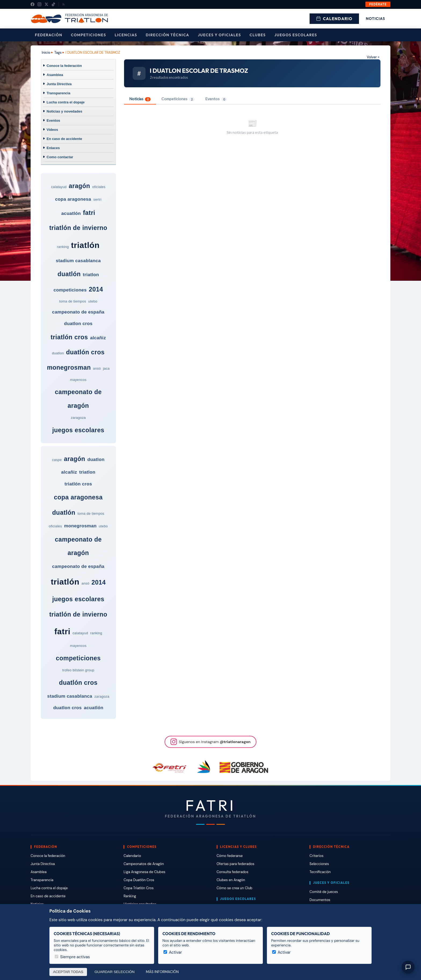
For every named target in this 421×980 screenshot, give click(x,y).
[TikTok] (53, 4)
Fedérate (378, 4)
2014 (96, 289)
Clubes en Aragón (231, 880)
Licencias (126, 35)
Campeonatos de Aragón (144, 864)
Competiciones (88, 35)
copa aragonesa (73, 199)
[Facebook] (32, 4)
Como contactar (60, 157)
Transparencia (59, 93)
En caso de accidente (64, 139)
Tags (58, 53)
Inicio (46, 53)
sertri (97, 199)
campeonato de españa (78, 312)
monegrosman (69, 367)
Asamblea (55, 75)
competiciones (70, 290)
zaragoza (78, 418)
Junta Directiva (59, 84)
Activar (173, 952)
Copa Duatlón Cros (139, 880)
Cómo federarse (230, 856)
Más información (162, 972)
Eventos (54, 120)
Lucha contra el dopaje (66, 102)
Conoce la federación (64, 66)
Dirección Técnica (168, 35)
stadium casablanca (78, 261)
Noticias (375, 19)
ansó (97, 368)
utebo (93, 301)
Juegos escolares (296, 35)
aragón (79, 186)
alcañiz (98, 338)
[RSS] (64, 4)
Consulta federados (233, 872)
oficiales (99, 187)
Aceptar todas (68, 972)
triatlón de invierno (78, 228)
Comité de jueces (324, 892)
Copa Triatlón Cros (139, 888)
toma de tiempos (73, 301)
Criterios (317, 856)
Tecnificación (320, 872)
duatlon (58, 353)
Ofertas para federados (235, 864)
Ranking (130, 896)
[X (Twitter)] (46, 4)
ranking (63, 247)
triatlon (91, 275)
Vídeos (52, 130)
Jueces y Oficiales (219, 35)
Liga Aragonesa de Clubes (144, 872)
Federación (49, 35)
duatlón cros (85, 352)
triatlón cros (69, 337)
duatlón (69, 274)
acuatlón (71, 213)
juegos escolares (78, 430)
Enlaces (53, 148)
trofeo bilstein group (78, 670)
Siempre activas (72, 957)
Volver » (373, 57)
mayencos (78, 380)
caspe (57, 460)
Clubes (258, 35)
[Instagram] (39, 4)
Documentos (320, 900)
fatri (89, 213)
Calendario (334, 19)
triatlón (85, 245)
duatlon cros (78, 324)
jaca (106, 368)
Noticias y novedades (65, 111)
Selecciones (319, 864)
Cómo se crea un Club (235, 888)
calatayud (59, 187)
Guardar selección (115, 972)
